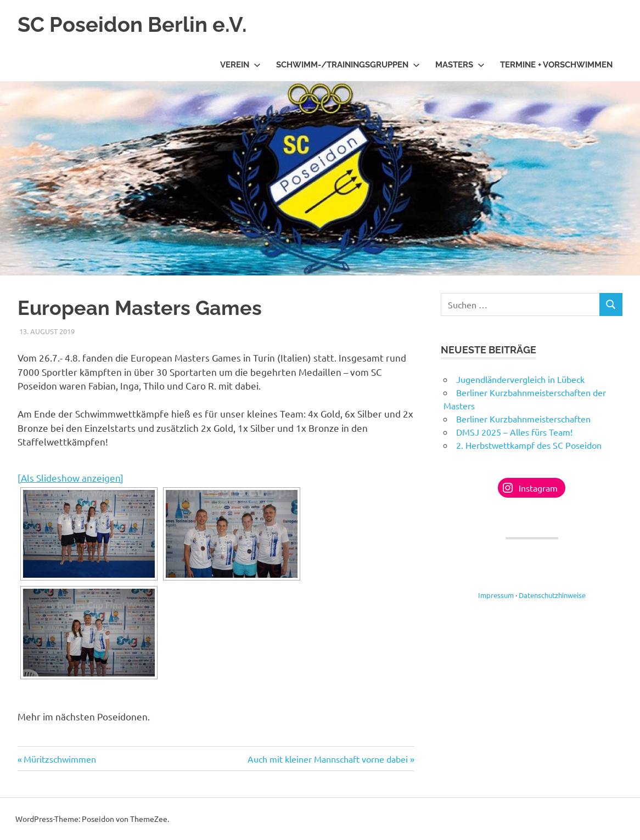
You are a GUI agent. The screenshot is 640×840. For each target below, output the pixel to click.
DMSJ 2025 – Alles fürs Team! (514, 432)
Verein (240, 65)
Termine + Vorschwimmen (556, 65)
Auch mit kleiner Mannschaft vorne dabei (328, 759)
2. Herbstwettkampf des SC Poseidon (529, 445)
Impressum (496, 595)
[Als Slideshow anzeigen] (71, 478)
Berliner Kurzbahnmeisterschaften (523, 419)
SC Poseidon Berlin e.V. (132, 24)
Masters (460, 65)
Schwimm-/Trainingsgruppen (348, 65)
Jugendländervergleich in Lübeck (520, 379)
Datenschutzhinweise (552, 595)
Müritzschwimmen (60, 759)
